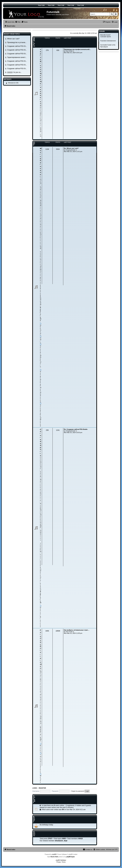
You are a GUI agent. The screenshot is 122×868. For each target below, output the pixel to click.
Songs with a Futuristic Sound (41, 386)
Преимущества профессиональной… (77, 49)
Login (34, 788)
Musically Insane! (105, 35)
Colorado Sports (41, 442)
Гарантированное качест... (17, 57)
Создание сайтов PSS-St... (17, 46)
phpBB (54, 854)
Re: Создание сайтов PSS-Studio (76, 429)
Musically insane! (41, 162)
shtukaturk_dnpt (61, 841)
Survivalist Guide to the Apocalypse (108, 46)
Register (42, 788)
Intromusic (41, 329)
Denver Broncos (41, 616)
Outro (41, 340)
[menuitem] (18, 22)
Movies (41, 778)
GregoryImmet (70, 150)
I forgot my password (78, 791)
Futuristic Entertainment (108, 41)
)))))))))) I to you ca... (14, 72)
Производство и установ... (17, 42)
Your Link (41, 5)
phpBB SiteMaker (61, 860)
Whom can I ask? (13, 39)
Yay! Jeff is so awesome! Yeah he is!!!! (41, 78)
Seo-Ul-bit (69, 51)
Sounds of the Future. (41, 356)
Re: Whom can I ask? (71, 148)
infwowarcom (12, 83)
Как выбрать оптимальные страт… (77, 630)
